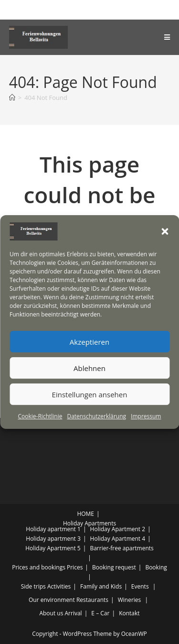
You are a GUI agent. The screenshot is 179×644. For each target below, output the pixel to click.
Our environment (52, 600)
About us (51, 613)
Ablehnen (89, 368)
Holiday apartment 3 (53, 539)
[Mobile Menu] (167, 37)
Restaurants (92, 600)
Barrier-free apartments (121, 548)
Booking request (114, 567)
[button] (165, 231)
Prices (75, 567)
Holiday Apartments (89, 523)
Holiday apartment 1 (53, 529)
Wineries (130, 600)
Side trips (33, 586)
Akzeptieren (89, 342)
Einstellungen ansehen (90, 394)
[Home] (12, 98)
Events (140, 586)
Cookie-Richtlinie (40, 416)
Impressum (146, 416)
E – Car (100, 613)
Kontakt (129, 613)
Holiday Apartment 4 (118, 539)
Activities (59, 586)
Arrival (74, 613)
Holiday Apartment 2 (118, 529)
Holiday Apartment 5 (53, 548)
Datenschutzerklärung (96, 416)
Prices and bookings (39, 567)
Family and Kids (101, 586)
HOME (85, 514)
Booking (156, 567)
